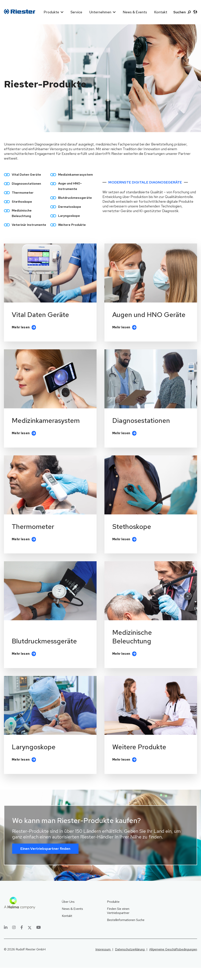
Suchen (180, 12)
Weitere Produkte (72, 225)
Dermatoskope (70, 207)
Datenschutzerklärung (130, 961)
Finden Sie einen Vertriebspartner (118, 923)
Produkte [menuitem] (51, 12)
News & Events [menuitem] (135, 12)
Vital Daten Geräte (26, 175)
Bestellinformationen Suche (126, 932)
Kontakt (67, 928)
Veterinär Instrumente (29, 225)
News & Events (72, 921)
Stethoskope (22, 202)
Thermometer (23, 193)
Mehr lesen (21, 331)
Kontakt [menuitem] (161, 12)
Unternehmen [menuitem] (100, 12)
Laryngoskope (69, 216)
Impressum (103, 961)
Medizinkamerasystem (75, 175)
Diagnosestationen (26, 184)
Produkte (113, 914)
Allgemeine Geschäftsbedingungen (173, 961)
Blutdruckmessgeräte (75, 198)
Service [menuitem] (76, 12)
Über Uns (68, 914)
